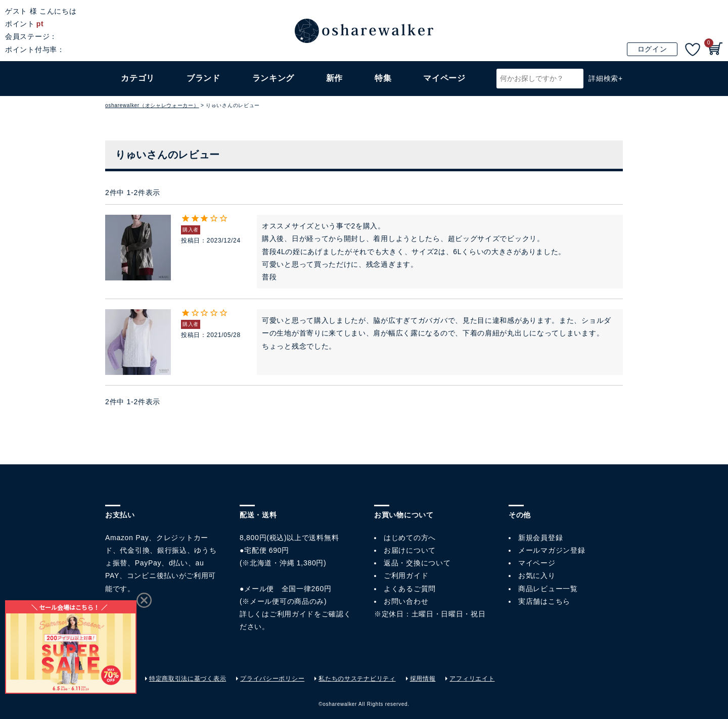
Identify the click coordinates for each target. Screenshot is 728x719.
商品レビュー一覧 (548, 589)
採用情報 (423, 679)
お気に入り (537, 576)
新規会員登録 (540, 538)
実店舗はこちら (544, 601)
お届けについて (410, 550)
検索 (574, 79)
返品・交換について (417, 563)
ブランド (203, 78)
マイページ (537, 563)
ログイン (652, 49)
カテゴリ (138, 78)
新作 (334, 78)
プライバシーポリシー (272, 679)
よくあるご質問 (410, 589)
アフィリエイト (472, 679)
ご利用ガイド (292, 614)
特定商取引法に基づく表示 (188, 679)
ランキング (274, 78)
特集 (383, 78)
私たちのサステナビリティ (357, 679)
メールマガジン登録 (552, 550)
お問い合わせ (406, 601)
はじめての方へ (410, 538)
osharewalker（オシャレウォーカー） (152, 105)
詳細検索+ (606, 78)
